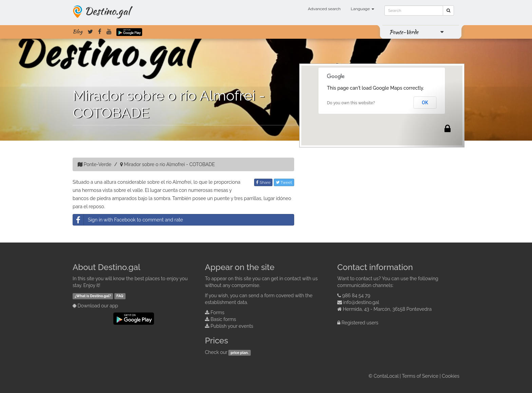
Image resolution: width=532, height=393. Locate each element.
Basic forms (223, 319)
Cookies (451, 376)
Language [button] (363, 9)
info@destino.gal (361, 302)
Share (263, 182)
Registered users (360, 323)
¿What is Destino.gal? (93, 296)
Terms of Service (420, 376)
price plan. (240, 353)
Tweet (284, 182)
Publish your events (232, 326)
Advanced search (324, 9)
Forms (218, 312)
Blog (78, 32)
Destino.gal (107, 11)
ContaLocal (386, 376)
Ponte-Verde (404, 32)
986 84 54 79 (356, 296)
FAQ (120, 296)
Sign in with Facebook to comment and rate (128, 220)
